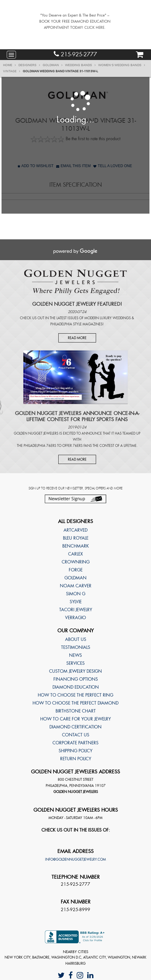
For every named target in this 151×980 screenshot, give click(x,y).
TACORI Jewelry (76, 610)
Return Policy (76, 759)
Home (10, 65)
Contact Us (76, 735)
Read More (77, 338)
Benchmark (76, 546)
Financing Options (76, 679)
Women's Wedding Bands (122, 65)
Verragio (75, 618)
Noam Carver (76, 586)
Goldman (53, 65)
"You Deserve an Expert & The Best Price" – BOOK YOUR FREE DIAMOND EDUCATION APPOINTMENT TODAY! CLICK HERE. (75, 21)
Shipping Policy (75, 751)
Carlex (75, 554)
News (75, 655)
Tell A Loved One (113, 166)
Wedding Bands (80, 65)
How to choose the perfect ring (75, 695)
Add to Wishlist (36, 166)
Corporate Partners (75, 743)
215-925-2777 (75, 54)
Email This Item (73, 166)
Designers (29, 65)
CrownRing (76, 562)
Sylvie (76, 602)
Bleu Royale (76, 538)
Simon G (76, 594)
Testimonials (76, 647)
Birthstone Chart (76, 711)
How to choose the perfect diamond (75, 703)
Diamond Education (76, 687)
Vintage (12, 71)
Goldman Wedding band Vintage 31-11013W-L (60, 71)
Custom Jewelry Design (75, 671)
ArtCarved (75, 530)
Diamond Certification (75, 727)
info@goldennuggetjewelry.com (75, 859)
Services (75, 663)
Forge (76, 570)
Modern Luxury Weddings (108, 318)
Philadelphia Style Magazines (76, 324)
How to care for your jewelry (75, 719)
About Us (76, 639)
